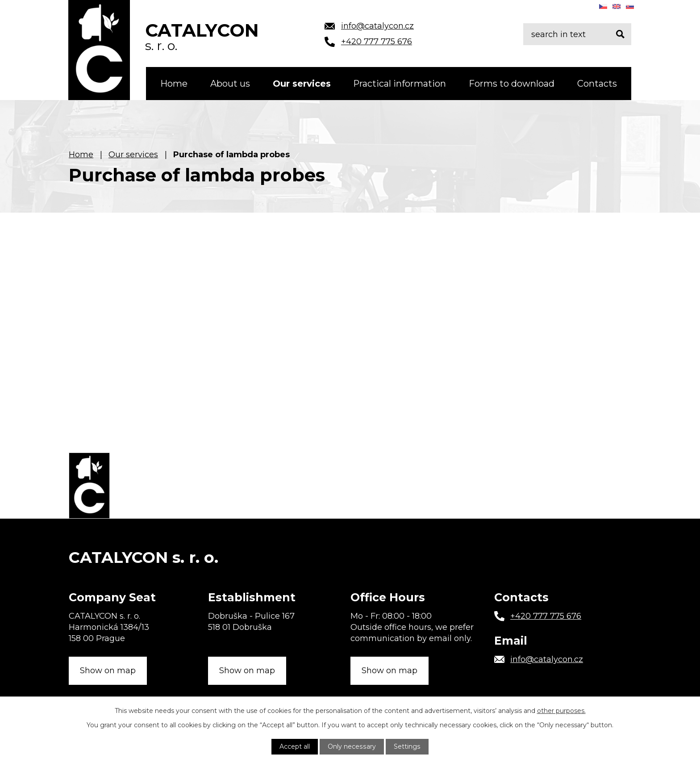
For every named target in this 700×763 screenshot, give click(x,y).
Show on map (108, 670)
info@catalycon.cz (547, 658)
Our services (302, 84)
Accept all (296, 746)
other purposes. (561, 711)
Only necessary (352, 746)
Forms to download (512, 84)
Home (174, 84)
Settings (407, 746)
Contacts (597, 84)
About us (230, 84)
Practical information (400, 84)
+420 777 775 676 (546, 615)
